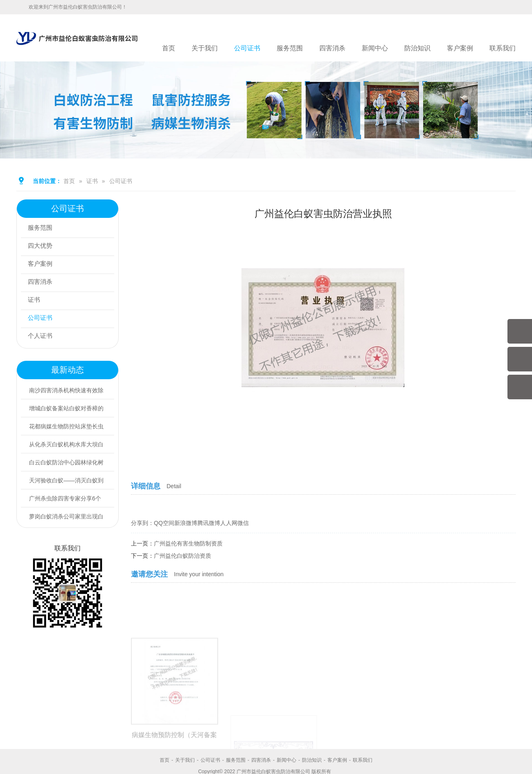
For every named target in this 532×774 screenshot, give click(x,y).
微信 (243, 523)
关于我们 (205, 48)
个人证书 (42, 337)
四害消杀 (332, 48)
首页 (169, 48)
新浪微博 (186, 523)
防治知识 (417, 48)
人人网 (229, 523)
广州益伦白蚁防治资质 (183, 556)
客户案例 (460, 48)
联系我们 (503, 48)
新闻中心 (375, 48)
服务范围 (290, 48)
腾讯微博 (209, 523)
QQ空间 (164, 523)
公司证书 (247, 48)
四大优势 (42, 247)
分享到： (142, 523)
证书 (92, 181)
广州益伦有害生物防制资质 (188, 543)
